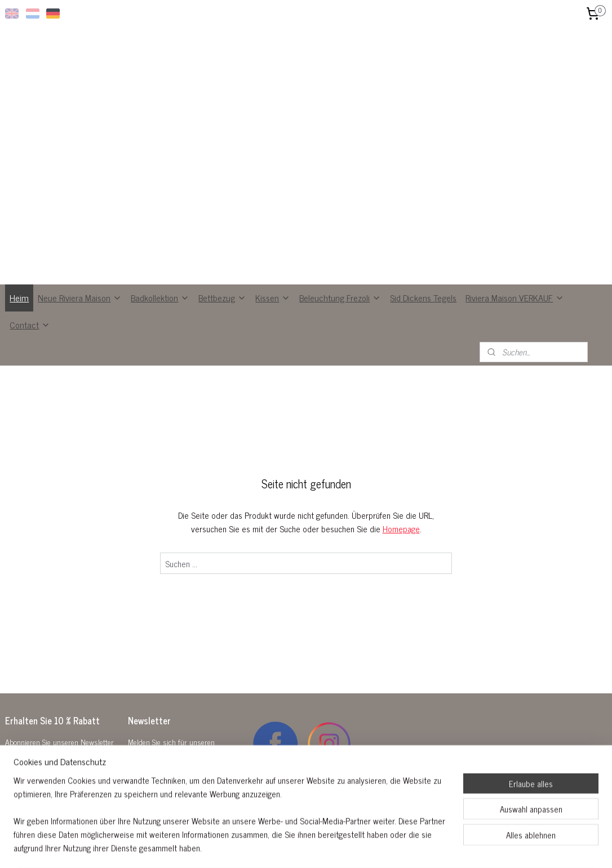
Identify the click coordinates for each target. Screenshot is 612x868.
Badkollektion (160, 308)
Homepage (401, 539)
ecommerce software (327, 847)
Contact (30, 335)
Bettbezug (222, 308)
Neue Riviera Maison (80, 308)
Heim (19, 308)
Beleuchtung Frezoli (340, 308)
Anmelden (154, 793)
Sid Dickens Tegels (423, 308)
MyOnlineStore (403, 847)
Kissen (273, 308)
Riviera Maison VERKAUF (515, 308)
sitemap (279, 847)
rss (296, 847)
